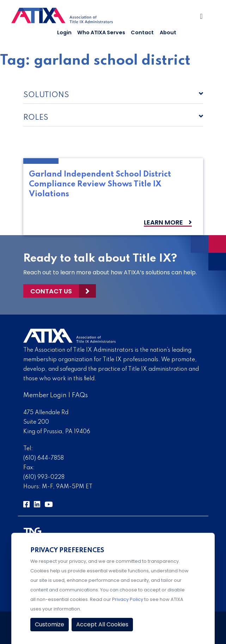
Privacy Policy (128, 599)
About (168, 32)
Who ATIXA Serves (101, 32)
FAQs (80, 395)
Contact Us (51, 291)
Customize (50, 624)
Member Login (45, 395)
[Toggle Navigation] (203, 18)
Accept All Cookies (102, 624)
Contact (142, 32)
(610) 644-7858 (44, 458)
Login (64, 32)
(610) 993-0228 (44, 477)
